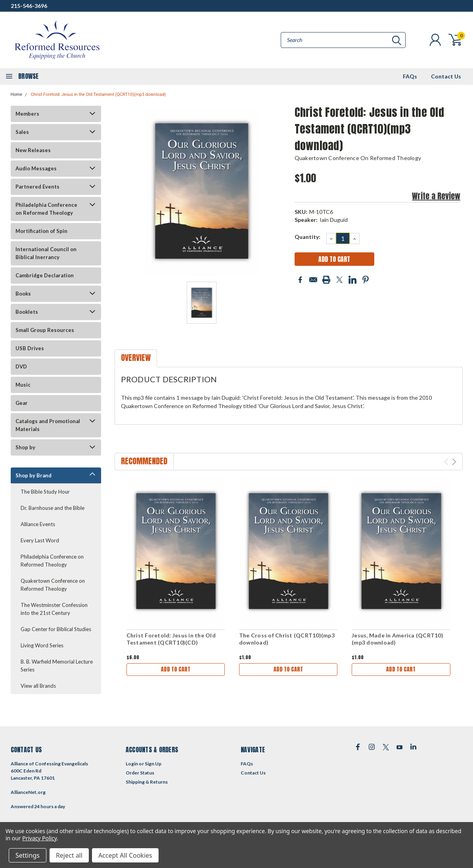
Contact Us (446, 76)
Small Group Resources (45, 330)
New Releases (33, 150)
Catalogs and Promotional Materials (48, 425)
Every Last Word (40, 540)
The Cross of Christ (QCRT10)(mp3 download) (287, 639)
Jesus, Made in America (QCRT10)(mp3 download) (397, 639)
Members (27, 114)
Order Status (140, 773)
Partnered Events (37, 187)
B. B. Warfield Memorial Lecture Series (57, 666)
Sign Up (153, 764)
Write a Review (436, 196)
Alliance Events (38, 524)
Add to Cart (176, 669)
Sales (22, 132)
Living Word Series (42, 645)
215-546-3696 (29, 6)
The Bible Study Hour (45, 492)
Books (23, 294)
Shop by (25, 447)
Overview (136, 358)
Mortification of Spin (41, 231)
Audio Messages (36, 168)
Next (454, 462)
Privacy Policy (39, 838)
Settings (28, 855)
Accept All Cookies (125, 855)
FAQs (410, 76)
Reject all (69, 855)
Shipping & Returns (147, 782)
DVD (21, 366)
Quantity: (307, 237)
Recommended (144, 461)
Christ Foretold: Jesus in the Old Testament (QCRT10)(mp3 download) (98, 94)
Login (132, 764)
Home (17, 94)
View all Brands (38, 686)
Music (23, 385)
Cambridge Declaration (45, 275)
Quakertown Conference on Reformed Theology (53, 585)
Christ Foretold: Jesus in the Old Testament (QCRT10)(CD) (171, 639)
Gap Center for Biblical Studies (56, 629)
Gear (22, 403)
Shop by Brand (34, 475)
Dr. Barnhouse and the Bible (53, 508)
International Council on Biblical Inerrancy (46, 253)
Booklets (27, 312)
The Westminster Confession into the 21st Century (54, 609)
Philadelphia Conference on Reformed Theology (46, 209)
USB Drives (30, 348)
